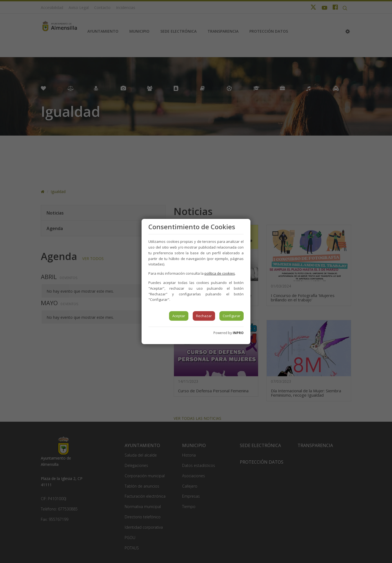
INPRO (238, 333)
